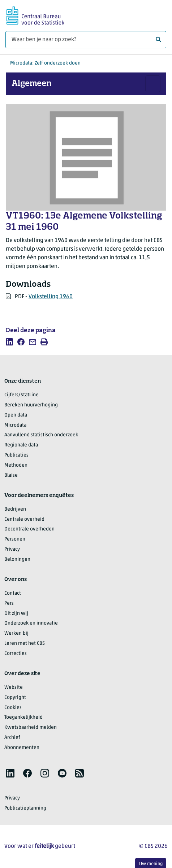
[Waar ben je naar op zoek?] (86, 40)
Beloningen (17, 559)
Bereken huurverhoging (31, 405)
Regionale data (21, 445)
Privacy (12, 549)
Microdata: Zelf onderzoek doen (45, 63)
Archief (12, 738)
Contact (13, 593)
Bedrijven (15, 509)
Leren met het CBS (25, 644)
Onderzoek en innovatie (31, 623)
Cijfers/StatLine (21, 395)
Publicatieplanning (25, 808)
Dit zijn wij (16, 614)
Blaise (11, 475)
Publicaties (16, 455)
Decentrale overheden (29, 529)
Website (14, 688)
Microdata (15, 425)
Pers (9, 603)
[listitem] (9, 342)
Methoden (16, 465)
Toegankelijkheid (23, 717)
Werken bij (16, 633)
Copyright (15, 698)
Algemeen (32, 84)
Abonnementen (22, 748)
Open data (16, 415)
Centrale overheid (24, 519)
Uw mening (151, 864)
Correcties (16, 654)
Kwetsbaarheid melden (31, 728)
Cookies (13, 708)
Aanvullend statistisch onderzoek (41, 435)
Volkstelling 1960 (51, 297)
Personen (15, 539)
